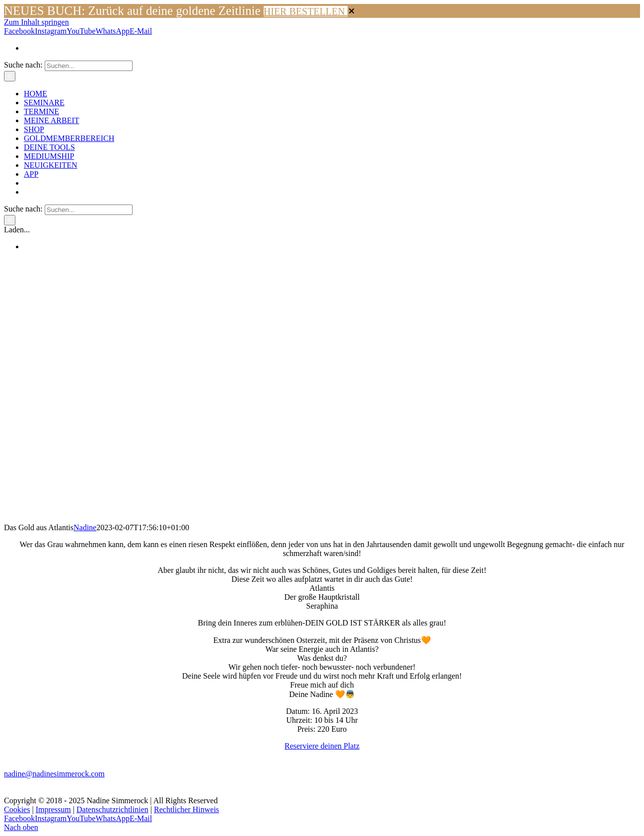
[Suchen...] (89, 66)
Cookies (17, 809)
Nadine (85, 527)
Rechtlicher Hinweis (186, 809)
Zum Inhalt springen (36, 22)
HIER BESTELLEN (306, 11)
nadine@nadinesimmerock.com (54, 774)
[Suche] (10, 76)
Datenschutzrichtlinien (112, 809)
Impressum (53, 809)
